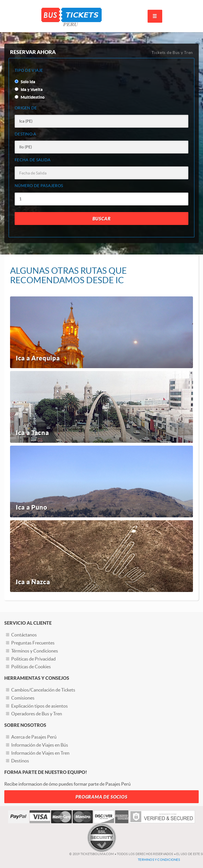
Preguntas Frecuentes (33, 643)
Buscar (102, 219)
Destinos (20, 761)
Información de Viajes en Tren (40, 753)
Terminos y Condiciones (159, 860)
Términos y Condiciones (35, 651)
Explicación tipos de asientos (39, 706)
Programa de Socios (101, 797)
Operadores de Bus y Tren (37, 714)
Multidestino (30, 97)
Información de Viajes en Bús (40, 745)
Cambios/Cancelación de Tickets (43, 690)
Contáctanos (24, 635)
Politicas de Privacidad (33, 659)
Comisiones (23, 698)
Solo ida (25, 82)
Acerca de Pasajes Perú (34, 737)
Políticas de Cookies (31, 667)
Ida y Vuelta (29, 90)
